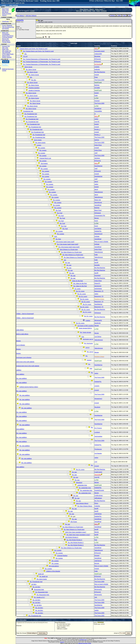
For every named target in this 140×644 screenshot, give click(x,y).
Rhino (96, 503)
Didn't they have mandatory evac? (76, 532)
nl (95, 114)
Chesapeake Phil (100, 215)
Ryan (96, 77)
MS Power (74, 522)
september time (82, 485)
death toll (41, 574)
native (96, 119)
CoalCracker (98, 472)
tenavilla (97, 265)
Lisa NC (97, 122)
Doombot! (98, 275)
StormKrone (98, 202)
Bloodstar (97, 56)
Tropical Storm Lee (45, 158)
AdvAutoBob (98, 436)
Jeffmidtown (98, 498)
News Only (5, 10)
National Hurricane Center (85, 643)
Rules (98, 11)
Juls (96, 597)
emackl (97, 75)
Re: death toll (43, 576)
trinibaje (97, 236)
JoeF (96, 153)
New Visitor (14, 5)
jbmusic (97, 563)
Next (124, 15)
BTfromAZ (98, 59)
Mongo (97, 218)
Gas (83, 337)
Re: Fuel (58, 210)
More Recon (6, 40)
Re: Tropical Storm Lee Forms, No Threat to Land (38, 51)
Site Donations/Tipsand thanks (8, 28)
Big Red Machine (100, 72)
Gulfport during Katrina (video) (29, 387)
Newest (9, 25)
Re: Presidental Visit (31, 114)
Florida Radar (6, 42)
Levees (39, 145)
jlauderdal (98, 323)
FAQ (94, 11)
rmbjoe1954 (98, 54)
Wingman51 (98, 320)
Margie (97, 326)
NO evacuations (54, 566)
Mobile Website (7, 57)
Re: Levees (41, 148)
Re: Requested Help (42, 592)
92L (26, 54)
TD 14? (25, 56)
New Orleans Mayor (82, 503)
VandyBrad (98, 108)
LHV (96, 462)
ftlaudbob (97, 407)
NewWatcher (98, 166)
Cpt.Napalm (98, 453)
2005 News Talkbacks (31, 16)
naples (97, 610)
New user (79, 11)
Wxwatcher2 (98, 399)
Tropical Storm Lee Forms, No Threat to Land (33, 49)
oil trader (97, 88)
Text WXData (6, 52)
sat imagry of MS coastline (86, 326)
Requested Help (39, 589)
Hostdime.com (83, 640)
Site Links (5, 48)
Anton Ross (98, 145)
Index (118, 15)
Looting (88, 320)
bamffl (96, 262)
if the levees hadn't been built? (65, 242)
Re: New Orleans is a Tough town (71, 252)
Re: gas (68, 263)
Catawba (97, 506)
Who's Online (87, 11)
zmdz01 (97, 67)
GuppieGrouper (99, 490)
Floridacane (98, 449)
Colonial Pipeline (62, 556)
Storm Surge (28, 67)
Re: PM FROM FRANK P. (74, 540)
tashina (97, 140)
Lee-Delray (98, 228)
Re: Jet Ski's (36, 587)
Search (4, 15)
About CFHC (6, 56)
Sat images (44, 163)
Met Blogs (5, 12)
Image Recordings (8, 36)
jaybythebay (98, 289)
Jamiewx (97, 158)
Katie (96, 95)
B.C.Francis (98, 428)
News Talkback (20, 16)
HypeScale (5, 21)
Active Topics (99, 9)
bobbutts (97, 69)
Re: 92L (34, 80)
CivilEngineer (99, 495)
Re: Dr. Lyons (80, 291)
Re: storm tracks (40, 143)
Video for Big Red (77, 281)
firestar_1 (97, 129)
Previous (112, 15)
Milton (94, 7)
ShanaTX (97, 283)
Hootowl (97, 101)
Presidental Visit (28, 111)
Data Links (5, 49)
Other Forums (84, 9)
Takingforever (99, 192)
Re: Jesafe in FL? (39, 597)
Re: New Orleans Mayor (85, 506)
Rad (96, 540)
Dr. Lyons (78, 289)
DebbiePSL (20, 20)
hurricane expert (99, 51)
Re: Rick (58, 239)
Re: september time (85, 488)
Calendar (104, 11)
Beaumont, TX (99, 291)
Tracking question (34, 88)
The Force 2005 (99, 80)
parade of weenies (34, 90)
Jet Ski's (34, 584)
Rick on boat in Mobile (101, 242)
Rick (56, 236)
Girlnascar (98, 213)
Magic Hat (98, 200)
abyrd (96, 182)
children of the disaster (53, 571)
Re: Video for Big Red (80, 283)
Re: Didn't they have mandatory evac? (78, 535)
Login (4, 5)
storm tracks (38, 140)
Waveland (79, 483)
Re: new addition (22, 378)
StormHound (98, 234)
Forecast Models (7, 37)
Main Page (5, 9)
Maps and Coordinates (6, 33)
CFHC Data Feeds (8, 54)
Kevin (96, 221)
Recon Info (5, 39)
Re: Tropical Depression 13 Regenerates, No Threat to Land (42, 59)
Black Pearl (98, 210)
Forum (4, 25)
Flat (129, 15)
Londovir (97, 432)
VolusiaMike (98, 111)
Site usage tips (7, 51)
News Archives (7, 14)
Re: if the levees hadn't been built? (68, 244)
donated (62, 642)
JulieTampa (98, 514)
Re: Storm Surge (31, 69)
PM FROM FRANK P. (72, 537)
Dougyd (97, 555)
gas (65, 260)
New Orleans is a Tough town (69, 249)
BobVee (97, 85)
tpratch (97, 93)
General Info (6, 46)
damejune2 (98, 286)
